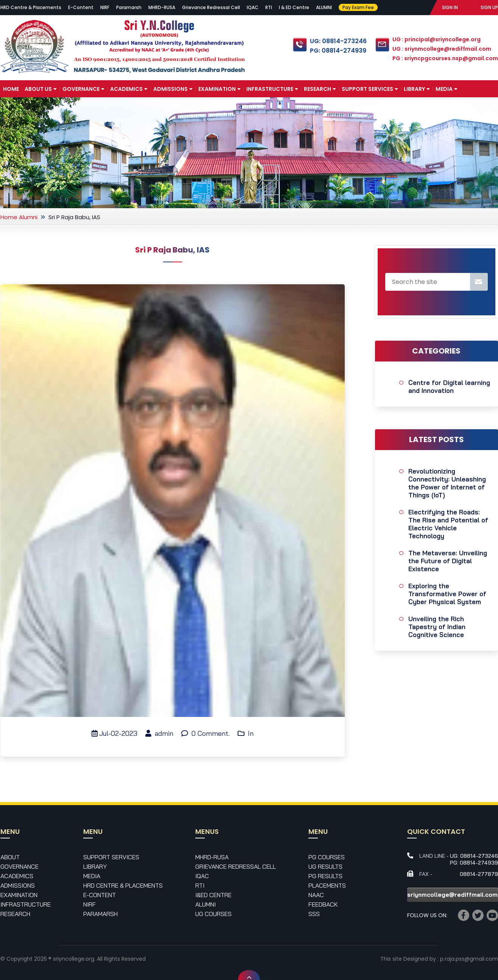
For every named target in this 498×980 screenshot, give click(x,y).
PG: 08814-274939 (338, 51)
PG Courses (327, 857)
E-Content (81, 7)
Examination (219, 89)
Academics (129, 89)
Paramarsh (129, 7)
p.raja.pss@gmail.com (469, 959)
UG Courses (213, 914)
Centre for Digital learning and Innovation (449, 386)
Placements (327, 885)
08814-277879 (479, 874)
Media (447, 89)
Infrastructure (272, 89)
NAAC (316, 895)
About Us (41, 89)
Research (320, 89)
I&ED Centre (213, 895)
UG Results (325, 866)
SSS (314, 914)
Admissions (173, 89)
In (246, 733)
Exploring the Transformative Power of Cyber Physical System (447, 594)
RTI (269, 7)
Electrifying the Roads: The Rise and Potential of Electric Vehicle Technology (448, 524)
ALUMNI (324, 7)
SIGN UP (489, 7)
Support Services (370, 89)
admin (159, 733)
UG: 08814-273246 (338, 41)
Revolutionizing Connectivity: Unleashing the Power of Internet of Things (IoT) (447, 483)
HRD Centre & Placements (31, 7)
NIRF (105, 7)
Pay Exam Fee (358, 7)
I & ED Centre (294, 7)
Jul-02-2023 (114, 733)
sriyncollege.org (74, 959)
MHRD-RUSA (162, 7)
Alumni (28, 217)
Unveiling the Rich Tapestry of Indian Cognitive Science (437, 627)
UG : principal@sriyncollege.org (437, 39)
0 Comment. (205, 733)
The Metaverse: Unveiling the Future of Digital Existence (448, 561)
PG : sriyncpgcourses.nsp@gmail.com (445, 58)
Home (11, 89)
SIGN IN (450, 7)
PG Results (325, 876)
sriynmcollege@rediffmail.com (452, 895)
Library (417, 89)
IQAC (253, 7)
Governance (83, 89)
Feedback (323, 904)
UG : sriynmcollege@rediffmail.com (442, 49)
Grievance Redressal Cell (211, 7)
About (10, 857)
